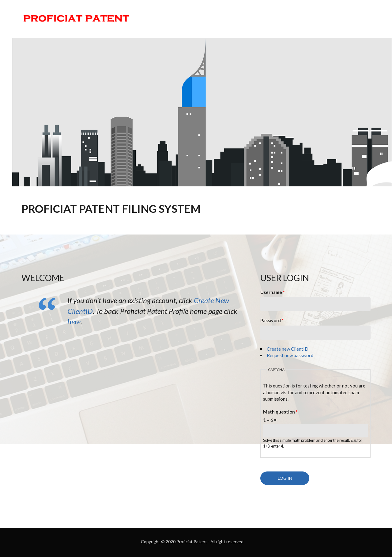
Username (273, 292)
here (74, 321)
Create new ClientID (288, 349)
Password (272, 320)
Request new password (290, 355)
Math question (280, 412)
